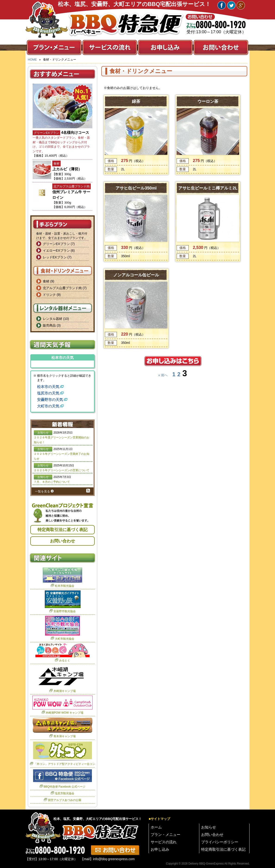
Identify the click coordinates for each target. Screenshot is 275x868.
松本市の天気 (48, 387)
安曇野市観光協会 (65, 611)
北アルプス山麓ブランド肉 (62, 288)
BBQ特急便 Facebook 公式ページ (64, 787)
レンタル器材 (53, 319)
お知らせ (209, 827)
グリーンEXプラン (56, 244)
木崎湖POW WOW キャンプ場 (64, 713)
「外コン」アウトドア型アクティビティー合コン (65, 764)
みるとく (65, 660)
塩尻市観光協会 (65, 793)
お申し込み (160, 849)
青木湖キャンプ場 (65, 736)
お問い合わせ (62, 541)
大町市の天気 (48, 406)
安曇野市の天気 (50, 400)
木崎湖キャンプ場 (65, 691)
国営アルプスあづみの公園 (65, 800)
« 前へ (163, 375)
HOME (32, 60)
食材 (46, 281)
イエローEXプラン (56, 251)
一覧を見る (42, 491)
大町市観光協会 (65, 639)
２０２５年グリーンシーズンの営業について (62, 470)
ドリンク (49, 295)
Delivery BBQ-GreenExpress (206, 864)
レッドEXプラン (55, 257)
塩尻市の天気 (48, 393)
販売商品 (49, 325)
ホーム (156, 827)
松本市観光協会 (65, 586)
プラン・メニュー (166, 835)
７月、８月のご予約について (52, 482)
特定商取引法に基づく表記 (62, 530)
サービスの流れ (164, 842)
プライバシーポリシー (220, 842)
